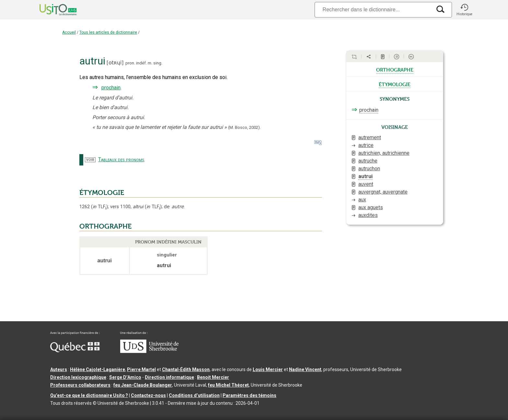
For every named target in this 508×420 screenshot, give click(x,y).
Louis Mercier (268, 369)
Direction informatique (169, 377)
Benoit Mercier (213, 377)
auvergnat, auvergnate (383, 192)
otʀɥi (115, 63)
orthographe (395, 69)
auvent (366, 184)
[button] (464, 10)
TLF (99, 207)
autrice (366, 145)
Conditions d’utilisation (194, 395)
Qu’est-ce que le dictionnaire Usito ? (89, 395)
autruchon (369, 169)
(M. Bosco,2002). (244, 127)
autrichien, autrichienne (384, 153)
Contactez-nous (148, 395)
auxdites (368, 215)
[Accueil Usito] (51, 10)
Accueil (69, 32)
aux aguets (371, 207)
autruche (368, 161)
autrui (365, 176)
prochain (111, 88)
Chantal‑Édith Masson (186, 369)
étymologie (395, 84)
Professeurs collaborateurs (80, 385)
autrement (370, 137)
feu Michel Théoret (228, 385)
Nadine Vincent (305, 369)
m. (150, 63)
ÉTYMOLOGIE (102, 193)
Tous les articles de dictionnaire (108, 32)
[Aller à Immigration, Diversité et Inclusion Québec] (75, 351)
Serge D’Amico (125, 377)
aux (362, 200)
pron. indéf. (136, 63)
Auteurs (59, 369)
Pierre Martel (141, 369)
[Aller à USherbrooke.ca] (149, 351)
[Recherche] (373, 10)
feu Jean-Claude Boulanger (143, 385)
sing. (158, 63)
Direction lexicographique (78, 377)
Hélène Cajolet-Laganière (98, 369)
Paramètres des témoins (249, 395)
